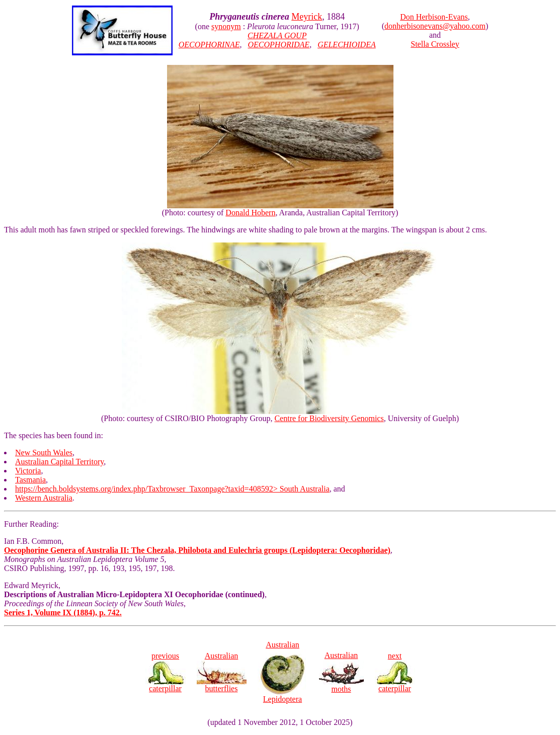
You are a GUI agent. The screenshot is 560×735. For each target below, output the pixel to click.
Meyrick (307, 17)
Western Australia (44, 498)
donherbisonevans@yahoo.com (435, 26)
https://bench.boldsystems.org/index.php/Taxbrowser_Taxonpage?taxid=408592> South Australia (172, 489)
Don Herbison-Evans (434, 17)
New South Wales (44, 453)
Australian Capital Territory (59, 462)
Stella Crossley (435, 44)
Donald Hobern (250, 213)
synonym (226, 26)
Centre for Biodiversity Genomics (329, 418)
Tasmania (30, 480)
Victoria (28, 471)
